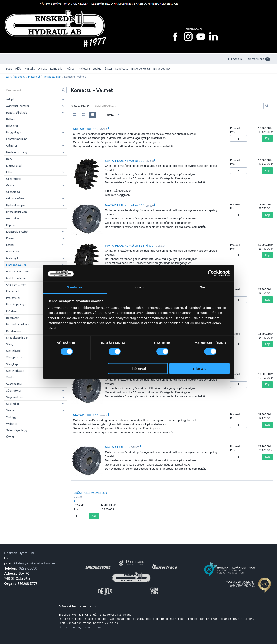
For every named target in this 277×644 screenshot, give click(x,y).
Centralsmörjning (17, 139)
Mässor (71, 68)
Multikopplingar (16, 278)
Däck (9, 159)
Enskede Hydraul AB (20, 553)
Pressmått (13, 291)
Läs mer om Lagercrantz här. (81, 627)
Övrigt (10, 437)
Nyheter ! (84, 68)
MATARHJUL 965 (118, 447)
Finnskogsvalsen (52, 77)
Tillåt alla (199, 369)
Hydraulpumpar (16, 205)
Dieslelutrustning (17, 152)
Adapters (12, 99)
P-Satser (12, 311)
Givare (10, 185)
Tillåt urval (138, 369)
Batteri (10, 119)
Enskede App (162, 68)
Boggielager (14, 132)
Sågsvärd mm (15, 397)
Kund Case (122, 68)
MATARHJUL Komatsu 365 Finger (130, 245)
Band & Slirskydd (17, 113)
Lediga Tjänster (103, 68)
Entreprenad (14, 165)
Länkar (10, 245)
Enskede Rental (141, 68)
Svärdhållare (14, 384)
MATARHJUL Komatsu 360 (125, 205)
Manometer (13, 251)
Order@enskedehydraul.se (35, 563)
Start (9, 68)
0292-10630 (28, 568)
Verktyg (11, 417)
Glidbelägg (13, 192)
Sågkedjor (13, 404)
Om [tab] (202, 287)
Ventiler (11, 410)
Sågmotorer (14, 390)
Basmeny (20, 77)
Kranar (10, 238)
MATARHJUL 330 (86, 129)
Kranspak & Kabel (17, 232)
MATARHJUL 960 (86, 415)
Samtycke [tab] (75, 287)
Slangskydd (13, 351)
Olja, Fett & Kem (16, 285)
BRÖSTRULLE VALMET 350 (90, 493)
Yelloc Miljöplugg (17, 430)
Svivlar (10, 377)
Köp (268, 138)
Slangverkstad (15, 371)
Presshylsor (13, 298)
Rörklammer (14, 331)
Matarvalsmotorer (18, 271)
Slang (10, 344)
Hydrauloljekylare (17, 212)
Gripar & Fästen (16, 198)
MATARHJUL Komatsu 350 (125, 161)
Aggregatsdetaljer (18, 106)
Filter (9, 172)
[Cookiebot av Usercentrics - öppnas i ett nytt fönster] (211, 273)
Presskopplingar (16, 304)
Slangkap (12, 364)
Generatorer (14, 179)
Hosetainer (13, 218)
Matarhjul (34, 77)
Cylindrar (12, 145)
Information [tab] (138, 287)
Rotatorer (12, 318)
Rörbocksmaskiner (18, 324)
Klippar (11, 225)
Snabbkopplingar (17, 338)
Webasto (12, 424)
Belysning (12, 126)
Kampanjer (57, 68)
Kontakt (30, 68)
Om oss (42, 68)
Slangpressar (14, 357)
